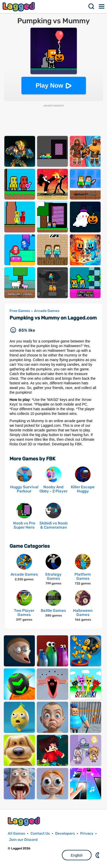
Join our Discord (23, 840)
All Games (16, 833)
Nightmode (98, 855)
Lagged (19, 7)
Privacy (87, 833)
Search (92, 6)
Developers (65, 833)
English (77, 855)
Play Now (49, 85)
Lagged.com (24, 821)
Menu (102, 6)
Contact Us (40, 833)
